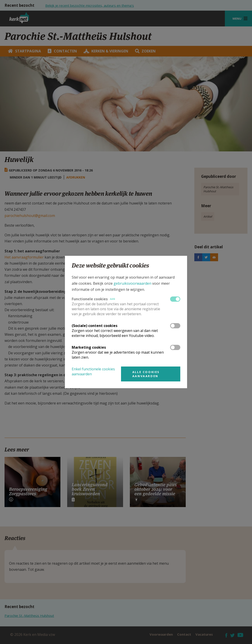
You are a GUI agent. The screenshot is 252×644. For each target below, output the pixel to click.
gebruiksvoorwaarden (132, 283)
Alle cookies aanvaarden (146, 374)
